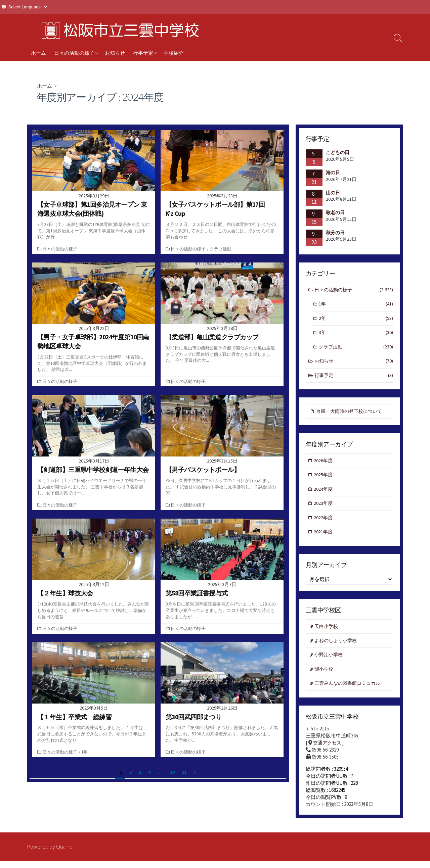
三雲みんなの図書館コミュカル (350, 691)
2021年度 (324, 537)
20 (172, 772)
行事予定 (143, 53)
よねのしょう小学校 (337, 647)
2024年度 (324, 493)
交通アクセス (328, 751)
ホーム (38, 53)
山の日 (333, 193)
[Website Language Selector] (28, 7)
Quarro (64, 854)
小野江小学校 (330, 661)
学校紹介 (174, 53)
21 (184, 772)
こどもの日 (338, 153)
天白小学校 (327, 632)
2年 (356, 320)
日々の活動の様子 (74, 53)
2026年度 (324, 464)
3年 (356, 334)
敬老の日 (335, 213)
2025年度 (324, 478)
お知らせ (115, 53)
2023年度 (324, 508)
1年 (85, 752)
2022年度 (324, 522)
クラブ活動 (221, 249)
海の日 (333, 173)
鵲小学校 (325, 676)
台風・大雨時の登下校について (351, 414)
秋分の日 (335, 233)
